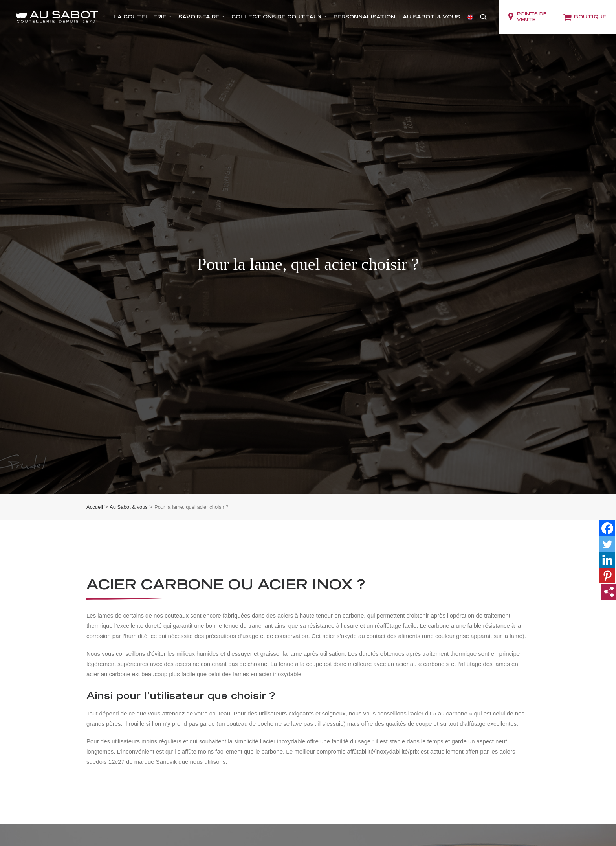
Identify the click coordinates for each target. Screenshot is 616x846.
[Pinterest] (607, 517)
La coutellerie (142, 17)
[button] (484, 17)
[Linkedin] (607, 502)
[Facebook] (607, 470)
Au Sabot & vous (431, 17)
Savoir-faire (201, 17)
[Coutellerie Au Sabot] (57, 17)
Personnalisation (364, 17)
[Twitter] (607, 486)
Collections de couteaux (279, 17)
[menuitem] (142, 17)
